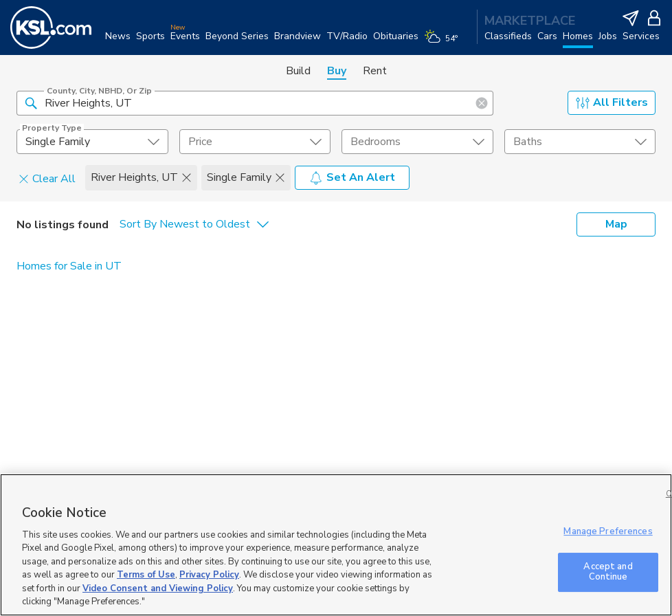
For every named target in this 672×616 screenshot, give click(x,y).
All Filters (612, 102)
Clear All (47, 178)
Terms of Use (146, 575)
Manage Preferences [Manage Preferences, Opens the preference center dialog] (608, 531)
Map (616, 224)
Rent (375, 71)
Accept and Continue (608, 572)
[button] (31, 102)
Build (298, 71)
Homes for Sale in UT (69, 266)
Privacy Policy (209, 575)
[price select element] (255, 142)
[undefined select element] (92, 142)
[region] (336, 545)
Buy (337, 71)
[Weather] (444, 43)
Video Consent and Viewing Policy (158, 588)
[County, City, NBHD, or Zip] (255, 103)
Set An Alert (352, 177)
